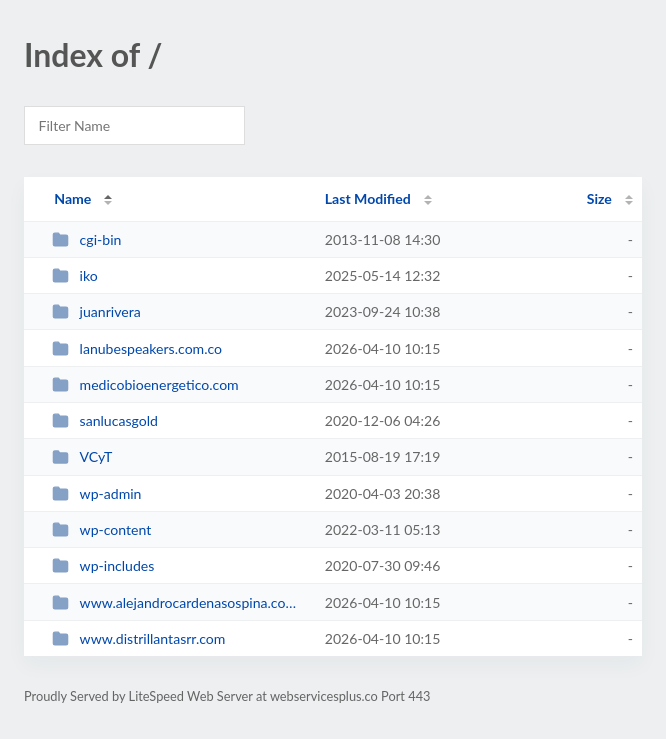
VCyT (82, 456)
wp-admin (96, 493)
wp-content (101, 529)
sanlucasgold (105, 420)
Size (599, 198)
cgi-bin (86, 239)
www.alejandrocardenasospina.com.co (179, 602)
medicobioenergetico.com (145, 384)
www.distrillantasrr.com (138, 638)
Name (72, 198)
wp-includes (103, 565)
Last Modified (368, 198)
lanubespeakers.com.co (137, 348)
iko (75, 275)
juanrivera (96, 311)
